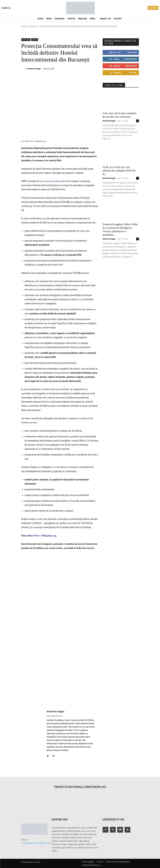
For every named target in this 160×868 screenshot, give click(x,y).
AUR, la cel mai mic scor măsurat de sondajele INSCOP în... (119, 171)
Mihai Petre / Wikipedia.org (42, 536)
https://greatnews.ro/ (55, 716)
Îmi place (132, 52)
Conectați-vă (130, 59)
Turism (35, 40)
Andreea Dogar (34, 69)
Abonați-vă (131, 66)
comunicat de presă (54, 181)
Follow (133, 73)
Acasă (24, 26)
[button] (7, 8)
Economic (33, 26)
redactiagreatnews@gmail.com (36, 843)
